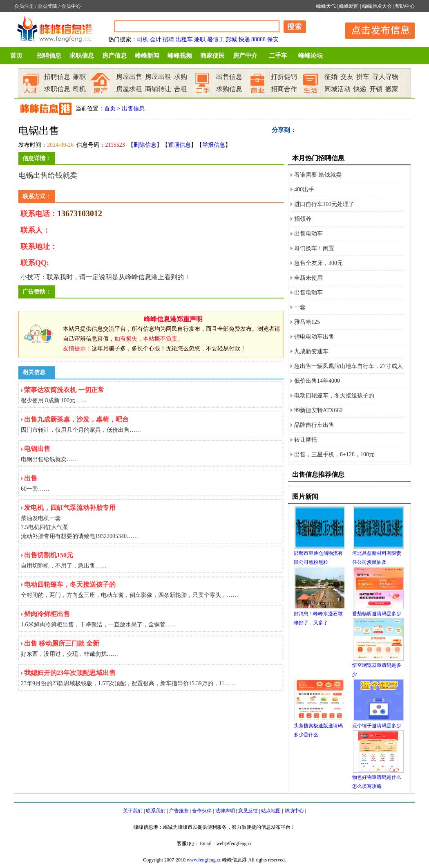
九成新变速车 (311, 351)
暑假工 (216, 39)
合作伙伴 (202, 811)
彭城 (231, 39)
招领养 (303, 219)
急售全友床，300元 (318, 263)
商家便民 (212, 56)
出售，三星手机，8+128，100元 (334, 454)
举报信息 (214, 145)
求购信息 (229, 89)
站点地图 (271, 811)
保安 (273, 39)
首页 (16, 56)
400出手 (304, 190)
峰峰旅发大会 (377, 6)
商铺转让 (158, 89)
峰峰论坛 (311, 56)
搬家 (392, 89)
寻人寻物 (385, 77)
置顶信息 (179, 145)
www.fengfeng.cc (204, 860)
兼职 (200, 39)
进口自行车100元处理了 (324, 204)
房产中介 (245, 56)
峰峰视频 (180, 56)
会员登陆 (47, 6)
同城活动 (337, 89)
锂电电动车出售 (314, 337)
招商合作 (284, 89)
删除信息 (145, 145)
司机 (143, 39)
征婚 (331, 77)
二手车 (278, 56)
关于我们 (133, 811)
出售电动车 (308, 234)
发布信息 (376, 29)
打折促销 (284, 77)
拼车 (363, 77)
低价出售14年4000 (317, 381)
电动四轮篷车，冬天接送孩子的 (334, 396)
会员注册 (24, 6)
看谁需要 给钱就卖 (318, 175)
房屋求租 (129, 89)
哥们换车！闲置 (314, 248)
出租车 (184, 39)
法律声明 (225, 811)
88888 (258, 39)
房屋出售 (129, 77)
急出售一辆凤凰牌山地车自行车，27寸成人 (349, 366)
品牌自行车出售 (314, 425)
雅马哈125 (307, 322)
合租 (181, 89)
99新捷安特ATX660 (318, 410)
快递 (244, 39)
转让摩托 (306, 440)
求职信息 (82, 56)
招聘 (168, 39)
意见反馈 (248, 811)
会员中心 (71, 6)
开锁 (376, 89)
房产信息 (114, 56)
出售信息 (229, 77)
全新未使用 (308, 278)
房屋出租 (158, 77)
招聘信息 (49, 56)
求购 (181, 77)
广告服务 (179, 811)
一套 (300, 307)
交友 (347, 77)
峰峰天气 (326, 6)
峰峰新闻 (349, 6)
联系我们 (156, 811)
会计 (156, 39)
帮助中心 (405, 6)
